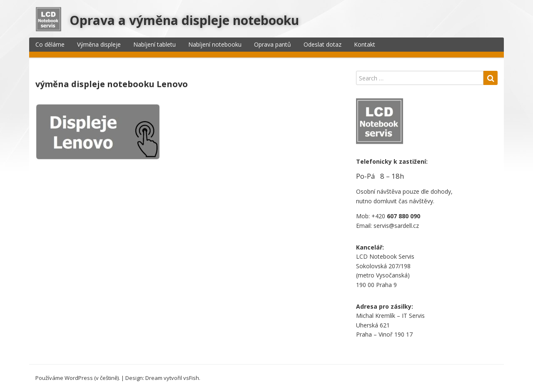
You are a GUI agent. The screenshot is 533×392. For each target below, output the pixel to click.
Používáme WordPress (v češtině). (78, 378)
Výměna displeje (99, 44)
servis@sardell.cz (396, 226)
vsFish (191, 378)
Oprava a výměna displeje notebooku (184, 20)
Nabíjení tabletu (154, 44)
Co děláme (50, 44)
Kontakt (365, 44)
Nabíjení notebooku (215, 44)
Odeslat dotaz (323, 44)
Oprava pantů (273, 44)
